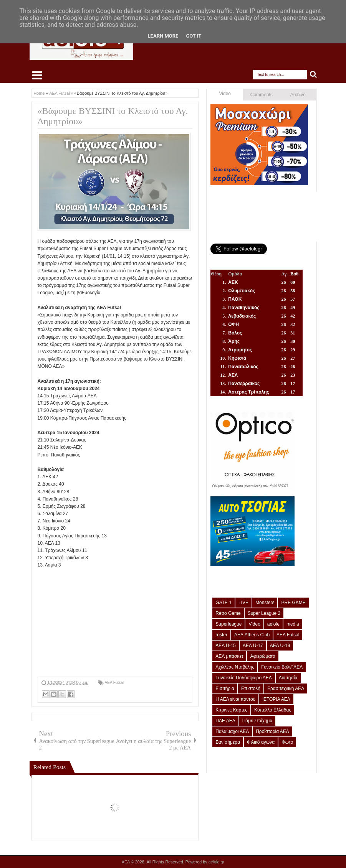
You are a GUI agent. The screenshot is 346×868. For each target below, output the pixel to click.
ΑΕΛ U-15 (226, 646)
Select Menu (37, 75)
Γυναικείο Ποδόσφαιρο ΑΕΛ (243, 678)
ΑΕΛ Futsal (114, 683)
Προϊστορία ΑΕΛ (272, 731)
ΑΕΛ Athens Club (252, 635)
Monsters (265, 603)
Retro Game (228, 613)
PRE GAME (293, 603)
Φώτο (287, 742)
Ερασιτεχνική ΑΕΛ (286, 688)
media (293, 624)
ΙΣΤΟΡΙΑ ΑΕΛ (276, 699)
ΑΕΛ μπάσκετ (229, 656)
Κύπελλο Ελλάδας (273, 710)
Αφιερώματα (262, 656)
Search (314, 75)
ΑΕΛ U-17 (253, 646)
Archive (298, 95)
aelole (273, 624)
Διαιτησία (288, 678)
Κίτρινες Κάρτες (231, 710)
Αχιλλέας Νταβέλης (235, 667)
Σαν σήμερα (228, 742)
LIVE (243, 603)
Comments (262, 95)
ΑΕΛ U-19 (280, 646)
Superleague (228, 624)
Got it (194, 36)
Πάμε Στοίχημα (257, 721)
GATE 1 (223, 603)
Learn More (163, 36)
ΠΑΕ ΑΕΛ (225, 721)
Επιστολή (251, 688)
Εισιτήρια (225, 688)
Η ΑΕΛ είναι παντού (235, 699)
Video (225, 94)
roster (221, 635)
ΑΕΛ (126, 862)
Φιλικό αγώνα (261, 742)
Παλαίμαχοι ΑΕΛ (232, 731)
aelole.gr (216, 862)
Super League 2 (264, 613)
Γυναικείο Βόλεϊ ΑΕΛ (282, 667)
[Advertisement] (115, 623)
